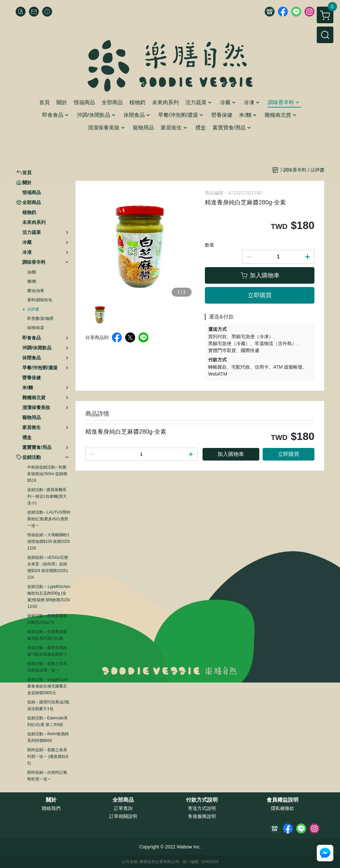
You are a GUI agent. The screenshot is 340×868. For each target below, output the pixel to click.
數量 (210, 245)
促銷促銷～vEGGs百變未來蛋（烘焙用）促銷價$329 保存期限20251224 (48, 567)
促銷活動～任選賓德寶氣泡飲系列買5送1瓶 (47, 635)
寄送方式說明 (202, 808)
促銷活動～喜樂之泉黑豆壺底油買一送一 (47, 667)
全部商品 (123, 800)
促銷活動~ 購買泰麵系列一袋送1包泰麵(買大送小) (47, 496)
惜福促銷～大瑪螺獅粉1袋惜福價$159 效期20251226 (49, 542)
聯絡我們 (51, 808)
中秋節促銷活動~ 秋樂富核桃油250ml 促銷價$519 (47, 474)
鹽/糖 (32, 281)
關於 (51, 800)
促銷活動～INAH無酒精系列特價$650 (48, 737)
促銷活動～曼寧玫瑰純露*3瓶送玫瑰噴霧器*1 (47, 651)
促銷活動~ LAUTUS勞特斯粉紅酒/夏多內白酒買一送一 (49, 519)
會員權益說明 (283, 800)
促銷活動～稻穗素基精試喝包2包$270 (47, 619)
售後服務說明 (202, 816)
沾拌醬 (33, 309)
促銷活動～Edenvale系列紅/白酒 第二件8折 (47, 721)
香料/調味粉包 (40, 300)
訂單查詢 (123, 808)
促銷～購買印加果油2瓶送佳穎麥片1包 (48, 705)
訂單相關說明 (123, 816)
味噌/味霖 (36, 328)
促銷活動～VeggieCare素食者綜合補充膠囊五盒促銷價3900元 (48, 686)
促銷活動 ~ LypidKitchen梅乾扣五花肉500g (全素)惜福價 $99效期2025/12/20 (49, 597)
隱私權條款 (283, 808)
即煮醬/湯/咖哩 (40, 319)
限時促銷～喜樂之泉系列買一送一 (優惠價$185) (48, 757)
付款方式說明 (202, 800)
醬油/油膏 (36, 291)
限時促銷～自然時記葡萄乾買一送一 (47, 776)
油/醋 (32, 272)
